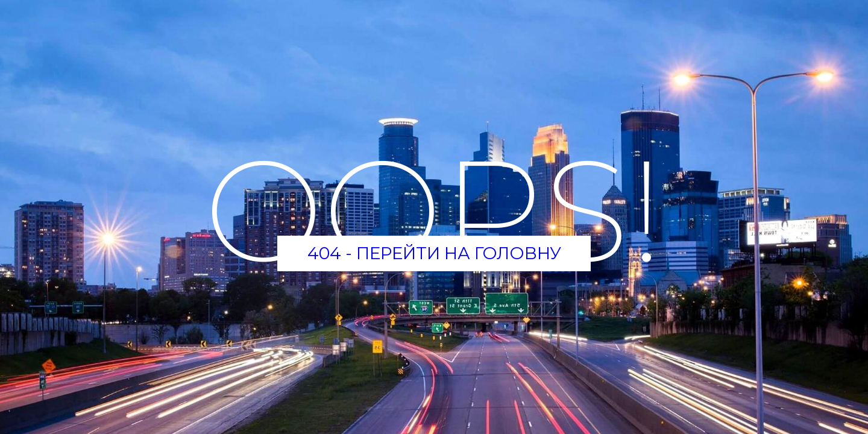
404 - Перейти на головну (434, 253)
